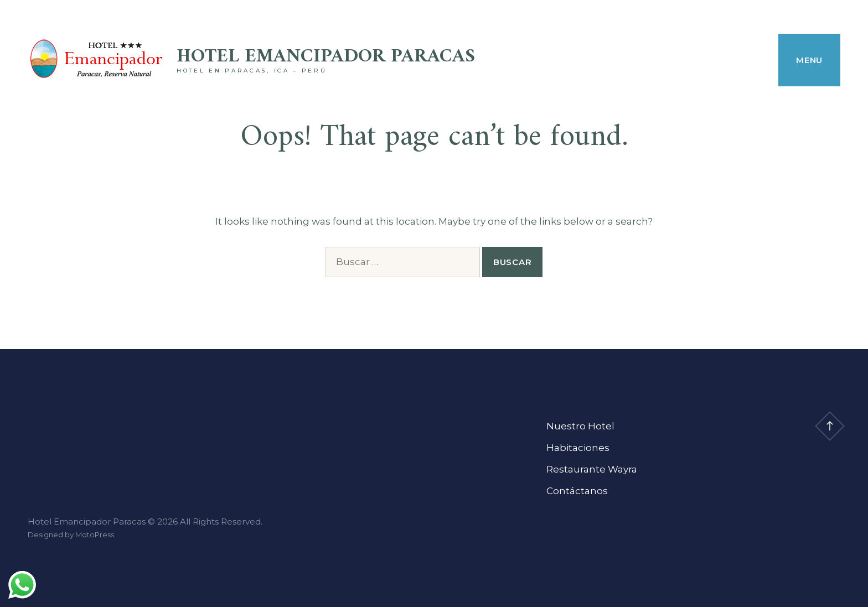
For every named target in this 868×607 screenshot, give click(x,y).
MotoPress (95, 535)
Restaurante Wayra (592, 469)
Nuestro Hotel (580, 426)
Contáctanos (577, 491)
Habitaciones (578, 448)
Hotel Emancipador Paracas (326, 57)
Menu (809, 60)
